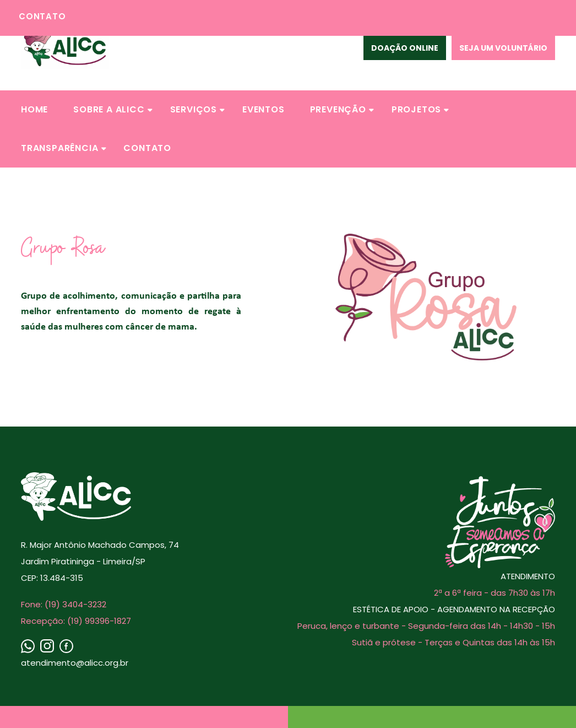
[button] (34, 110)
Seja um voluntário (503, 48)
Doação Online (405, 48)
